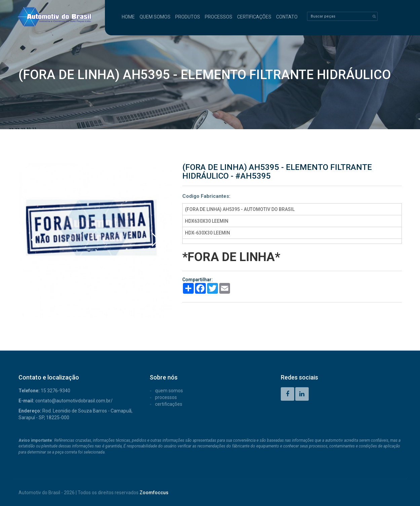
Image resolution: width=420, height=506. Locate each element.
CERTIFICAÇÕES (254, 17)
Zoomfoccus (154, 493)
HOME (128, 17)
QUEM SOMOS (155, 17)
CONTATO (287, 17)
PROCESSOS (219, 17)
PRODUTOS (188, 17)
